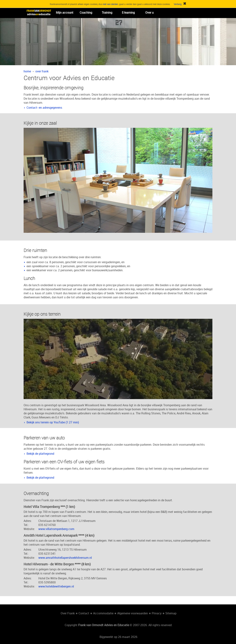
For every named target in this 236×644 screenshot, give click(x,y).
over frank (42, 71)
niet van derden (110, 4)
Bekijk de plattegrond (40, 454)
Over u (149, 13)
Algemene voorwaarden (133, 613)
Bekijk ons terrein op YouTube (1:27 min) (53, 422)
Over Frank (68, 613)
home (27, 71)
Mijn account (65, 13)
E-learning (128, 13)
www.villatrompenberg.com (56, 529)
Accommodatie (103, 613)
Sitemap (171, 613)
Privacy (157, 613)
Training (107, 13)
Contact (84, 613)
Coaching (86, 13)
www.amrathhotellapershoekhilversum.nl (65, 558)
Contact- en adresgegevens (44, 108)
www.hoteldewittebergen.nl (56, 586)
